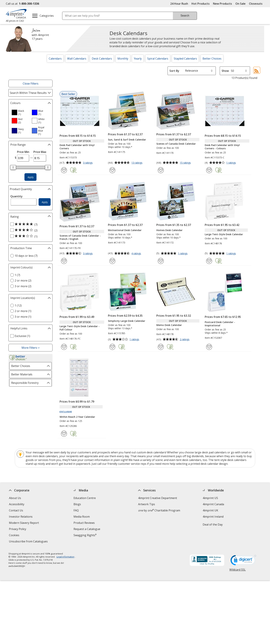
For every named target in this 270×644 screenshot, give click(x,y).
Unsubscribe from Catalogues (29, 542)
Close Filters (31, 84)
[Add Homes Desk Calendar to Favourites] (161, 261)
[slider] (13, 167)
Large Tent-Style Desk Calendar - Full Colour (80, 328)
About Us (15, 498)
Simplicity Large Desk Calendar (127, 321)
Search (185, 16)
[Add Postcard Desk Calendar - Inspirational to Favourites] (209, 347)
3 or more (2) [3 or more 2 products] (23, 286)
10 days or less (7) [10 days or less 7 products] (26, 256)
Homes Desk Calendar (169, 230)
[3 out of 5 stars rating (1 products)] (30, 236)
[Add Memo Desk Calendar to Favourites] (161, 347)
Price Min (23, 152)
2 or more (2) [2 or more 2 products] (23, 281)
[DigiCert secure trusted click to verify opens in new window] (243, 560)
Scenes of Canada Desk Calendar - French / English (80, 237)
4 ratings (137, 254)
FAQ (76, 510)
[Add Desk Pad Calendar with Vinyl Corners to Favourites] (64, 170)
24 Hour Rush (179, 4)
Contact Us (16, 510)
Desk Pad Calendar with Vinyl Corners (77, 147)
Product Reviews (84, 523)
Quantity (16, 196)
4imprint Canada (213, 504)
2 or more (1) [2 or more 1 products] (23, 311)
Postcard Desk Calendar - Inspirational (220, 324)
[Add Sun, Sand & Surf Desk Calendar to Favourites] (112, 170)
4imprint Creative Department (158, 498)
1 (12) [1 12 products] (18, 305)
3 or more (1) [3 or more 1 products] (23, 317)
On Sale (240, 4)
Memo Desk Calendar (169, 325)
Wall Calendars (77, 59)
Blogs (77, 504)
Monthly (123, 59)
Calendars (55, 59)
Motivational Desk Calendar (125, 230)
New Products (222, 4)
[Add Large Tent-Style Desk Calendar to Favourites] (209, 261)
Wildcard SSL (238, 570)
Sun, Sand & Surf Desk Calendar (127, 140)
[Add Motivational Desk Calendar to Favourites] (112, 261)
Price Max (40, 152)
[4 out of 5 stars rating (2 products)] (30, 230)
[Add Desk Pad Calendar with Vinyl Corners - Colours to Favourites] (209, 170)
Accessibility (17, 504)
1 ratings (232, 163)
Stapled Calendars (185, 59)
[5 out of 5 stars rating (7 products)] (30, 224)
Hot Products (201, 4)
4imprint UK (210, 510)
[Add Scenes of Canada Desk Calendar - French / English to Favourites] (64, 261)
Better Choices (212, 59)
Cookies (15, 536)
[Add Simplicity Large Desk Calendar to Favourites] (112, 347)
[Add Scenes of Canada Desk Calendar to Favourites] (161, 170)
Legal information (65, 556)
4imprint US (210, 498)
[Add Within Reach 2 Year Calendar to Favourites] (64, 434)
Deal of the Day (213, 524)
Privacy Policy (18, 529)
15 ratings (186, 163)
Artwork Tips (147, 504)
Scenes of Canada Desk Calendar (176, 144)
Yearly (138, 59)
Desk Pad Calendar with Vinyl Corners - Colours (222, 147)
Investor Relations (21, 517)
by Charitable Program (159, 510)
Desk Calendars (102, 59)
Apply (31, 177)
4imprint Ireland (213, 517)
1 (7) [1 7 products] (17, 275)
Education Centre (85, 498)
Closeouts (256, 4)
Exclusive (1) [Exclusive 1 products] (22, 336)
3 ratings (88, 163)
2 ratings (185, 340)
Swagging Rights (85, 535)
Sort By (174, 71)
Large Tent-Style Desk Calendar (224, 234)
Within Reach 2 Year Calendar (77, 417)
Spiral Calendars (158, 59)
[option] (20, 112)
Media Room (82, 517)
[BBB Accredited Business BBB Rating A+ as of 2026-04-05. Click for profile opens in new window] (207, 560)
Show (225, 71)
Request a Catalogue (87, 529)
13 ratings (137, 163)
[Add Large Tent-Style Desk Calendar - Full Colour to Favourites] (64, 347)
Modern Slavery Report (24, 523)
